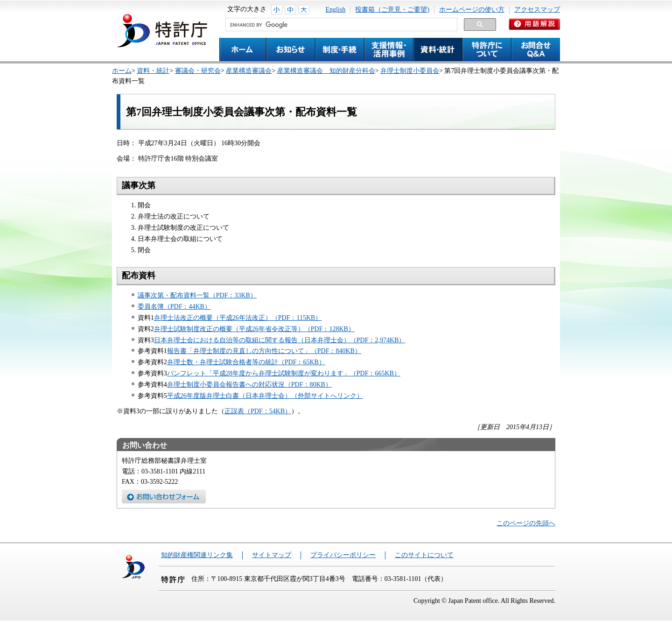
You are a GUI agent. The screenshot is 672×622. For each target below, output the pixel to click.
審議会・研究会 (198, 71)
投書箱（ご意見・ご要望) (392, 10)
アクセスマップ (537, 10)
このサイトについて (424, 555)
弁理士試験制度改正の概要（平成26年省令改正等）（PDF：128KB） (254, 329)
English (336, 10)
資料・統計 (153, 71)
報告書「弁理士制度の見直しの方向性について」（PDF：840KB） (264, 351)
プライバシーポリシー (343, 555)
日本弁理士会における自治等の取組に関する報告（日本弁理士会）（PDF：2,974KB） (280, 340)
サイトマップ (272, 555)
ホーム (122, 71)
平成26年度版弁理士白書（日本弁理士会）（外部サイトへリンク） (265, 396)
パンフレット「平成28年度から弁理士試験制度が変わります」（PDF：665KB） (284, 373)
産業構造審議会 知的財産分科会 (326, 71)
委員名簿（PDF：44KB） (174, 307)
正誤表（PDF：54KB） (258, 411)
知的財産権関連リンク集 (197, 555)
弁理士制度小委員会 (410, 71)
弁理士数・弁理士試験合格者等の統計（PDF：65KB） (246, 362)
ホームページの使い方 (472, 10)
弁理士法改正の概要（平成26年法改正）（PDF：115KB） (238, 318)
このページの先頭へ (526, 523)
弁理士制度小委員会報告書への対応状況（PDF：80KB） (249, 385)
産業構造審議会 (249, 71)
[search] (340, 25)
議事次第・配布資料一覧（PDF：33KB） (197, 295)
